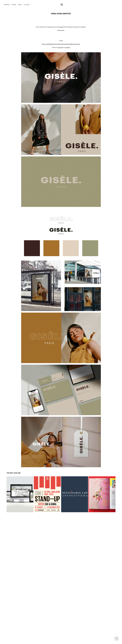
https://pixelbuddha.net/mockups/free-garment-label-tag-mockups (61, 44)
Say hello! (27, 5)
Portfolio (7, 5)
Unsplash (67, 47)
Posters (14, 5)
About (20, 5)
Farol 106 (60, 47)
